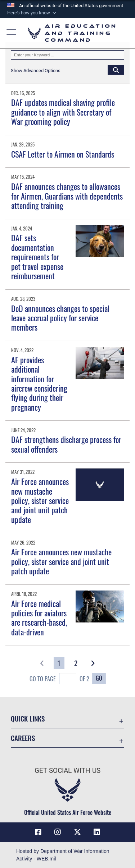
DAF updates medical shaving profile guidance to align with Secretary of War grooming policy (63, 112)
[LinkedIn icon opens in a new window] (97, 832)
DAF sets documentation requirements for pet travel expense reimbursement (37, 257)
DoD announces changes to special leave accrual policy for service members (60, 318)
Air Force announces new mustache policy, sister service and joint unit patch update (40, 500)
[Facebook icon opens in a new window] (38, 832)
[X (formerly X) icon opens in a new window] (77, 832)
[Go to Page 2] (76, 663)
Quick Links (28, 718)
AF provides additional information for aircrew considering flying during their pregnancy (39, 383)
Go (99, 678)
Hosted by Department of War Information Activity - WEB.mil (63, 855)
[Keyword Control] (67, 55)
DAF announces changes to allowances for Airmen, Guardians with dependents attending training (67, 196)
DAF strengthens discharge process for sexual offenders (66, 444)
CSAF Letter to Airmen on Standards (63, 154)
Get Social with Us (67, 771)
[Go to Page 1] (59, 663)
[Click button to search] (116, 70)
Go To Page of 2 (59, 679)
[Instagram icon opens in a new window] (58, 832)
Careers (23, 738)
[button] (32, 13)
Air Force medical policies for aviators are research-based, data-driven (39, 618)
